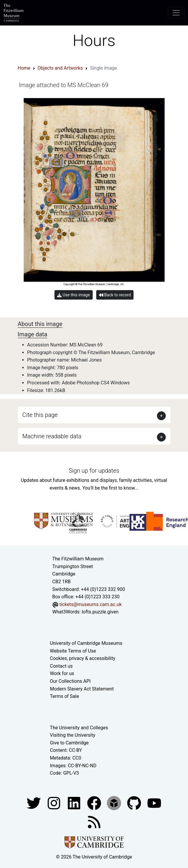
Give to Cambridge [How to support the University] (69, 743)
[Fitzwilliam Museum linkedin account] (95, 803)
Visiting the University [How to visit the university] (73, 735)
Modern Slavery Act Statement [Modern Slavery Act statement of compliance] (82, 689)
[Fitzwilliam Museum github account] (135, 803)
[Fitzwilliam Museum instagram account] (54, 803)
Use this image (74, 295)
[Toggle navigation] (176, 13)
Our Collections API (70, 681)
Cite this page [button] (40, 415)
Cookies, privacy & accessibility (83, 658)
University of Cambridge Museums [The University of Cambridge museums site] (86, 643)
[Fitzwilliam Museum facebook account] (75, 803)
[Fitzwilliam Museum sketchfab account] (115, 803)
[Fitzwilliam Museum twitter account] (34, 803)
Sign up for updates (94, 471)
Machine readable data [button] (52, 436)
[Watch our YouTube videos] (154, 803)
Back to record (115, 295)
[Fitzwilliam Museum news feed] (94, 822)
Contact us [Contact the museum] (61, 666)
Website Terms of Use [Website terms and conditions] (73, 651)
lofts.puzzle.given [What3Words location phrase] (100, 612)
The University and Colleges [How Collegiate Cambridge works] (79, 728)
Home (24, 68)
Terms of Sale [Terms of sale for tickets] (65, 696)
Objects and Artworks (60, 68)
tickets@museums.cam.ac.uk (90, 604)
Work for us (62, 673)
